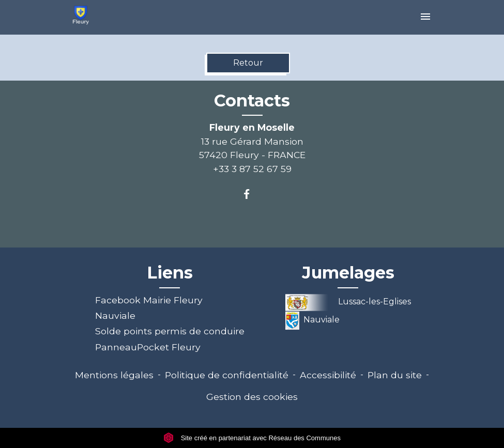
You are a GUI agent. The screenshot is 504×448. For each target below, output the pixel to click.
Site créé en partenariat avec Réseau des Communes (252, 438)
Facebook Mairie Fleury (149, 300)
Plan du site (395, 375)
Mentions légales (114, 375)
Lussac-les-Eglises (348, 302)
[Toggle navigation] (425, 17)
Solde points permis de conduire (170, 331)
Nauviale (115, 315)
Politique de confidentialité (227, 375)
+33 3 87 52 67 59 (252, 169)
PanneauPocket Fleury (148, 347)
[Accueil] (81, 16)
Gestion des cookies (252, 397)
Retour (248, 63)
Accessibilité (328, 375)
